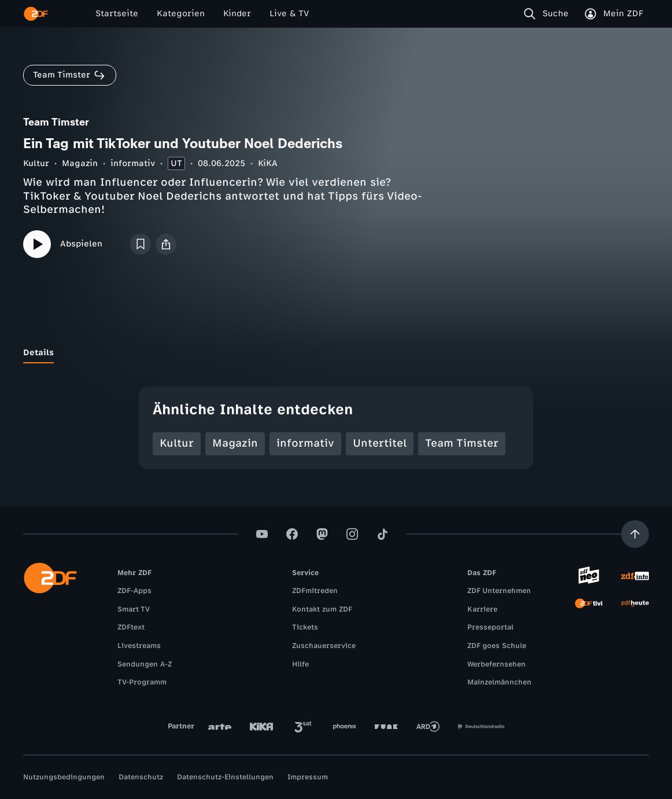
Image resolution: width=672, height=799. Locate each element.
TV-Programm (142, 682)
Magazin (80, 163)
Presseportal (490, 627)
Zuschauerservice (324, 646)
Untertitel (380, 443)
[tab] (38, 353)
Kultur (36, 163)
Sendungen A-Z (145, 664)
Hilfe (300, 664)
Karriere (482, 609)
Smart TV (134, 609)
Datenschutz (141, 777)
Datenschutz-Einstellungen (225, 777)
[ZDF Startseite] (36, 14)
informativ (133, 163)
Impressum (308, 777)
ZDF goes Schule (497, 646)
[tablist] (336, 353)
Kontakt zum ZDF (322, 609)
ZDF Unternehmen (499, 591)
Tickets (305, 627)
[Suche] (549, 14)
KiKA (268, 163)
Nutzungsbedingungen (64, 777)
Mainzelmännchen (499, 682)
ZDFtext (131, 627)
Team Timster (462, 443)
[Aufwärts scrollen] (635, 534)
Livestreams (139, 646)
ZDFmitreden (315, 591)
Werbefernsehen (496, 664)
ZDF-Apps (134, 591)
